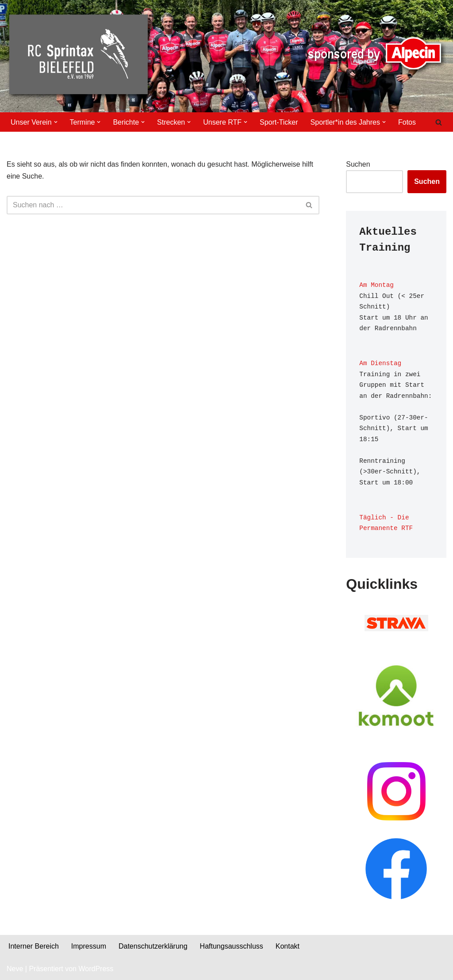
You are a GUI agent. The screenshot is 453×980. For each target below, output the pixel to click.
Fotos (407, 122)
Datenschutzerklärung (153, 946)
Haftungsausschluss (232, 946)
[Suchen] (439, 122)
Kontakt (288, 946)
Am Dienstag (380, 363)
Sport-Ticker (279, 122)
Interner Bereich (34, 946)
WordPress (96, 969)
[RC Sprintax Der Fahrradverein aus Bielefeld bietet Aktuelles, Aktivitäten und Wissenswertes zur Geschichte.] (80, 56)
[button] (55, 122)
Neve (15, 969)
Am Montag (376, 285)
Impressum (89, 946)
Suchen (358, 164)
